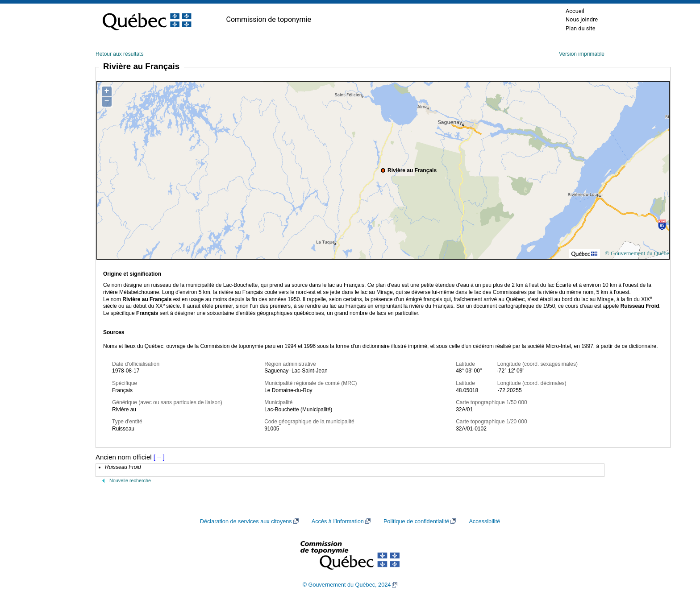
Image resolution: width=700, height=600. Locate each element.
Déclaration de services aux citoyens (246, 521)
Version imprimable (582, 54)
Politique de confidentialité (416, 521)
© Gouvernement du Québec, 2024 (347, 585)
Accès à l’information (338, 521)
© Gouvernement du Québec (638, 253)
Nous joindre (582, 19)
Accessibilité (484, 521)
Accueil (575, 11)
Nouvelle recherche (130, 480)
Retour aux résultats (119, 54)
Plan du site (581, 28)
